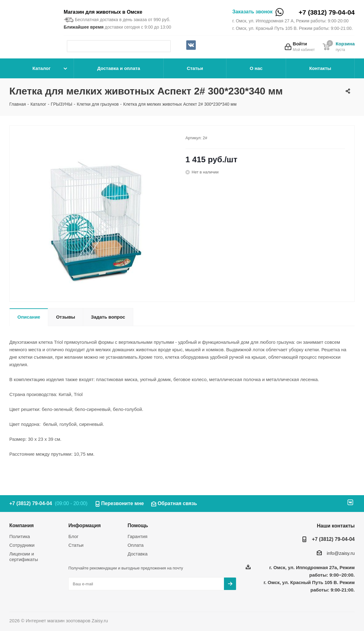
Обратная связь (177, 503)
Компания (22, 525)
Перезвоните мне (123, 503)
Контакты (320, 68)
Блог (73, 536)
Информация (84, 525)
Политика (20, 536)
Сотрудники (22, 545)
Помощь (138, 525)
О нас (256, 68)
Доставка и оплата (119, 68)
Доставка (138, 554)
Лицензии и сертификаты (24, 557)
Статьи (195, 68)
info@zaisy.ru (341, 553)
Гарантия (138, 536)
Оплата (136, 545)
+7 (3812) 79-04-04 (327, 12)
